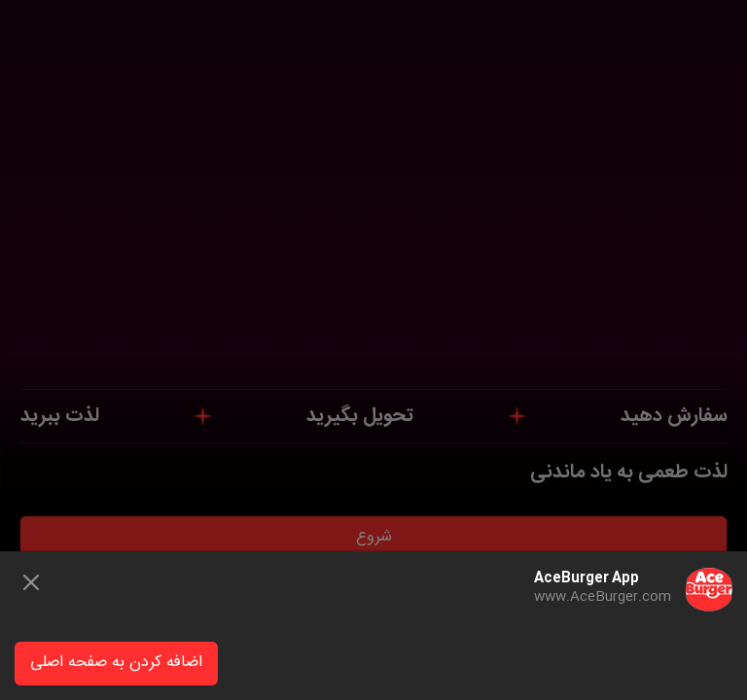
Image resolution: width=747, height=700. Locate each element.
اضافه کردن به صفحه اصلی (116, 663)
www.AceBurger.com (603, 597)
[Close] (31, 582)
